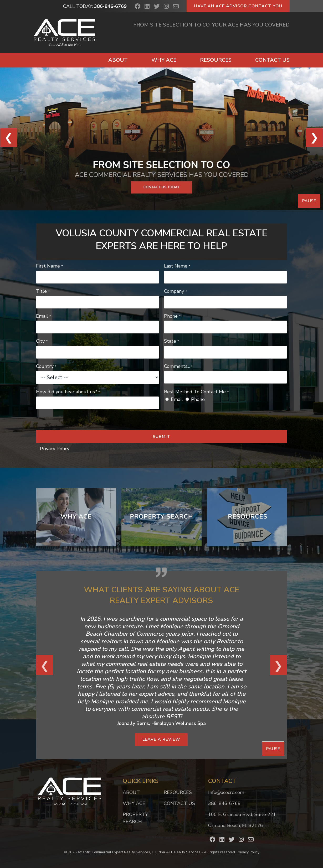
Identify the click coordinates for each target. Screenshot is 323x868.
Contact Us (272, 60)
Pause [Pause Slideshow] (309, 201)
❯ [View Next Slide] (314, 138)
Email (177, 399)
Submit (161, 437)
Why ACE (164, 60)
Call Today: (95, 6)
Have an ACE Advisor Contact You (238, 6)
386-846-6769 (224, 803)
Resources (216, 60)
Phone (198, 399)
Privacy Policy (55, 449)
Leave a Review (161, 739)
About (118, 60)
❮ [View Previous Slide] (9, 138)
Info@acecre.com (226, 792)
